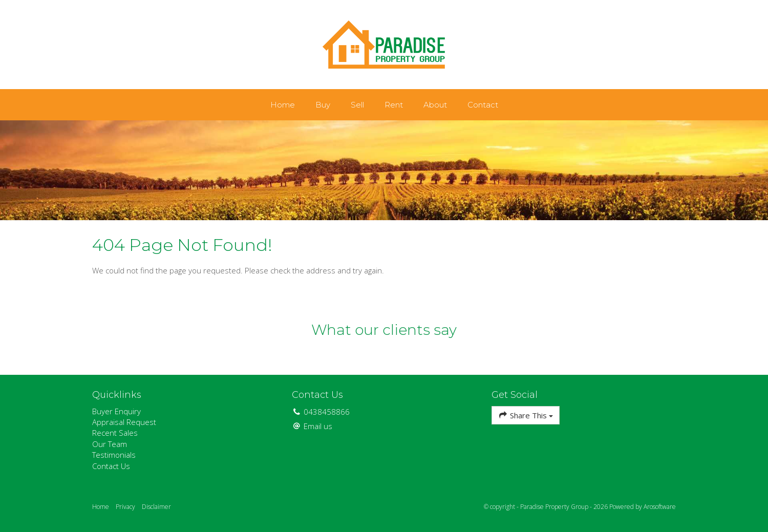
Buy (323, 105)
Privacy (125, 507)
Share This (526, 415)
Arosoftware (660, 507)
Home (283, 105)
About (435, 105)
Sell (357, 105)
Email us (318, 426)
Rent (394, 105)
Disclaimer (156, 507)
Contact (483, 105)
